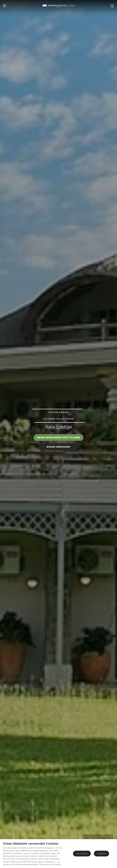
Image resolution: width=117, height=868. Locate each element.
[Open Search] (112, 6)
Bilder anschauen (58, 447)
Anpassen (101, 853)
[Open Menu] (4, 6)
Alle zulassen (82, 853)
